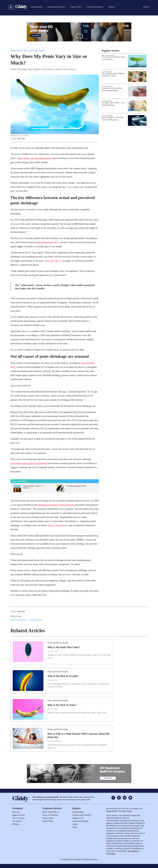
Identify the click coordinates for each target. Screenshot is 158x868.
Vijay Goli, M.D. (52, 261)
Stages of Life (78, 818)
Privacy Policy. (126, 811)
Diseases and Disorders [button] (56, 7)
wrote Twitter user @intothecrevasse (34, 158)
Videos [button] (111, 7)
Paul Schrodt (55, 741)
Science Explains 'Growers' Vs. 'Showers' (33, 487)
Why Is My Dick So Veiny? (62, 705)
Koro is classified (56, 525)
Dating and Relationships (58, 729)
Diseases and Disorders (82, 815)
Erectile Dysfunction (107, 72)
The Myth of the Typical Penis (76, 486)
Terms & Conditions (50, 815)
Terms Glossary (19, 818)
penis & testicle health (19, 620)
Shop (75, 827)
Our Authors (17, 821)
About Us (16, 812)
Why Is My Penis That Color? (64, 647)
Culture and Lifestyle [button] (94, 7)
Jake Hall (21, 139)
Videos (75, 824)
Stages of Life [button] (75, 7)
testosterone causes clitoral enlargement (29, 463)
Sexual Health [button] (36, 7)
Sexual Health (16, 50)
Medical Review (19, 815)
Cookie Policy (48, 821)
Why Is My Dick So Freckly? (63, 676)
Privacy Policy (48, 818)
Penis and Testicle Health (34, 50)
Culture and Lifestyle (81, 821)
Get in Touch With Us (51, 812)
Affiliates (16, 824)
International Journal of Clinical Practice (56, 505)
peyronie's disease (36, 620)
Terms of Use (112, 811)
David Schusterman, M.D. (47, 242)
